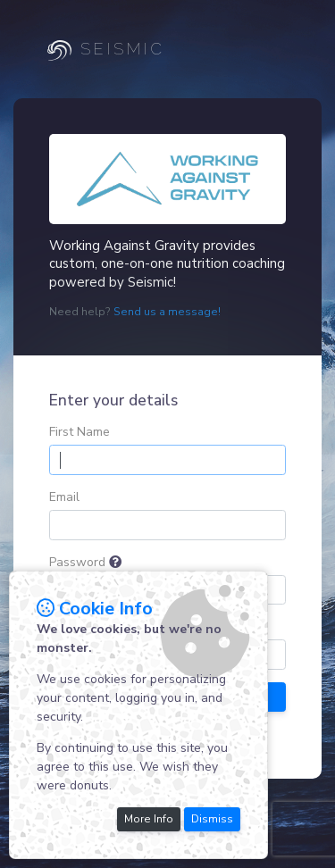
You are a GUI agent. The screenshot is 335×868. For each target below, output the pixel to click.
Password (77, 562)
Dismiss (212, 819)
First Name (80, 432)
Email (64, 497)
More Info (149, 819)
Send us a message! (167, 312)
